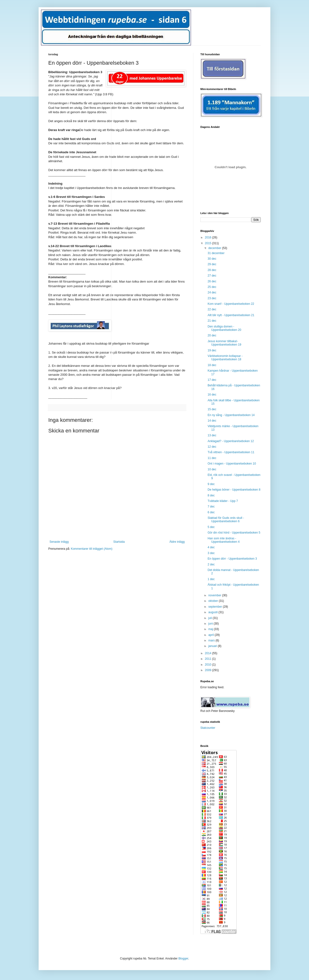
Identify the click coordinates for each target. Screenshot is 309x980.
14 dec (212, 421)
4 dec (211, 547)
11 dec (212, 458)
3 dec (211, 553)
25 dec (212, 287)
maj (211, 629)
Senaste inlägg (59, 542)
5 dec (211, 527)
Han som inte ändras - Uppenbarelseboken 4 (224, 540)
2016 (209, 237)
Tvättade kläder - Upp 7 (223, 501)
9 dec (211, 484)
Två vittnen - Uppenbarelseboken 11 (231, 452)
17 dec (212, 380)
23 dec (212, 298)
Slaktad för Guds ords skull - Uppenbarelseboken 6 (226, 520)
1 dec (211, 579)
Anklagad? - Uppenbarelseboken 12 (231, 441)
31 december (216, 253)
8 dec (211, 495)
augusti (213, 612)
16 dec (212, 395)
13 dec (212, 435)
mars (212, 640)
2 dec (211, 564)
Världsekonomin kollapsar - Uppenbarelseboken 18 (225, 358)
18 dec (212, 365)
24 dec (212, 292)
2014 (209, 653)
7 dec (211, 507)
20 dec (212, 335)
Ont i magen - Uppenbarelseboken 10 (232, 464)
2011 (209, 659)
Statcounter (208, 728)
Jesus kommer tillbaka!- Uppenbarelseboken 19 (224, 343)
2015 (209, 243)
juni (211, 624)
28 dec (212, 270)
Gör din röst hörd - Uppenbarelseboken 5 (234, 533)
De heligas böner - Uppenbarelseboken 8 (234, 490)
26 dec (212, 281)
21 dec (212, 321)
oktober (214, 601)
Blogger (183, 959)
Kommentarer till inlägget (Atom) (91, 549)
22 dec (212, 309)
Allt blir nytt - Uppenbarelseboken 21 (231, 315)
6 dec (211, 512)
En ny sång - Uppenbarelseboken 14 (231, 415)
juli (211, 618)
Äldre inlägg (177, 542)
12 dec (212, 447)
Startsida (119, 542)
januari (213, 646)
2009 (209, 670)
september (216, 607)
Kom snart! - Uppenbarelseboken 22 (231, 304)
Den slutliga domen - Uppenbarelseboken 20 (224, 328)
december (215, 248)
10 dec (212, 469)
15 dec (212, 409)
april (211, 635)
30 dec (212, 259)
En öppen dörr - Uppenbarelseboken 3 (232, 559)
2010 (209, 665)
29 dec (212, 264)
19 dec (212, 350)
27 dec (212, 276)
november (215, 595)
